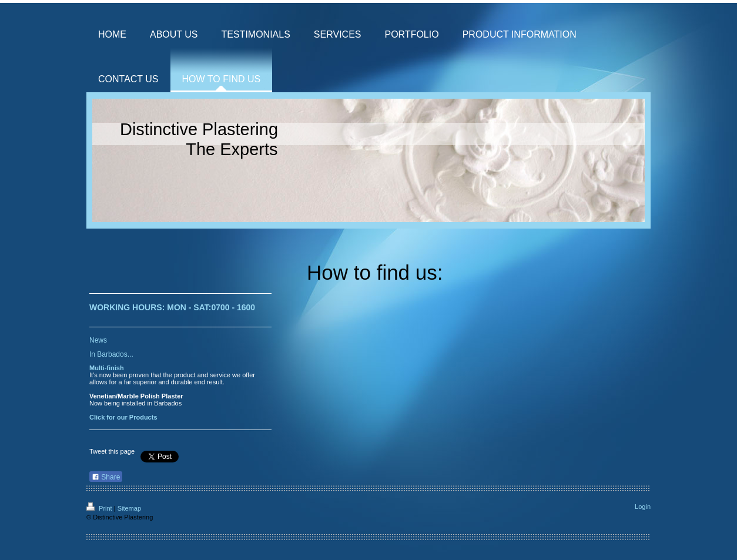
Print (100, 508)
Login (643, 507)
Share (106, 477)
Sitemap (129, 508)
